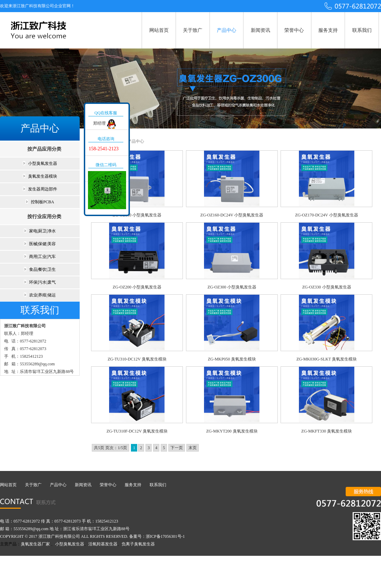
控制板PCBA (42, 202)
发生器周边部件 (43, 189)
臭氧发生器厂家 (35, 544)
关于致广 (193, 30)
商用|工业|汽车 (42, 257)
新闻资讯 (260, 30)
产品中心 (227, 30)
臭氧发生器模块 (43, 176)
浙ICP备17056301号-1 (165, 536)
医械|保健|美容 (42, 244)
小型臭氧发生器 (43, 163)
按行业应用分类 (44, 217)
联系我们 (362, 30)
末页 (193, 448)
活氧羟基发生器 (103, 544)
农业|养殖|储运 (42, 295)
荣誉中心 (294, 30)
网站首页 (159, 30)
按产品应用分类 (44, 149)
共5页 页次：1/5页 (110, 448)
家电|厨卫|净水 (42, 231)
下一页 (177, 448)
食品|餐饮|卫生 (42, 269)
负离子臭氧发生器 (138, 544)
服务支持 (328, 30)
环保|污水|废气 (42, 282)
